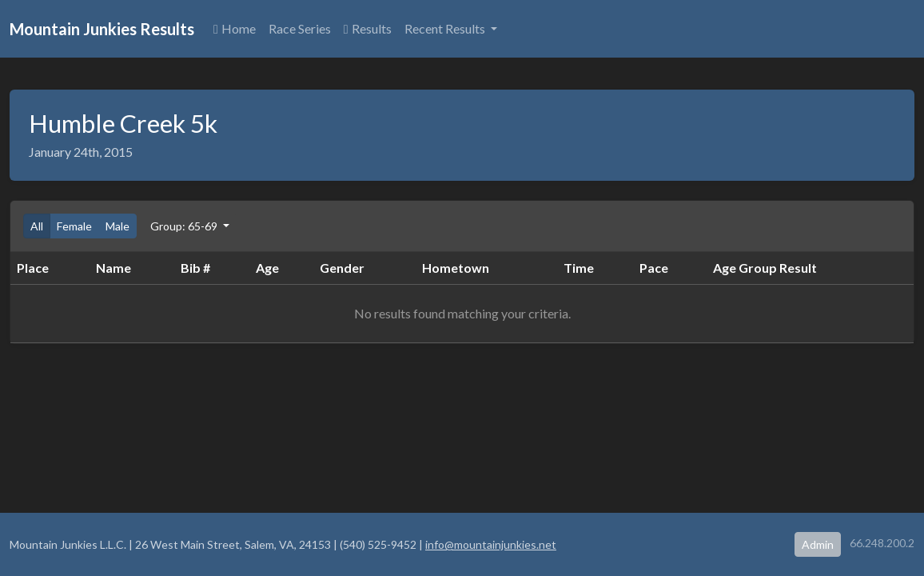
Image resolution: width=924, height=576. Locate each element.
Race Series (300, 28)
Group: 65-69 (185, 226)
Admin (818, 544)
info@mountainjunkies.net (491, 544)
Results (368, 28)
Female (74, 226)
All (37, 226)
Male (117, 226)
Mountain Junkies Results (102, 29)
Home (235, 28)
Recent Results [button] (446, 28)
